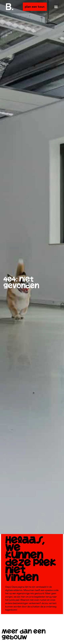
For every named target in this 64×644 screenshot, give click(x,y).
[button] (56, 7)
